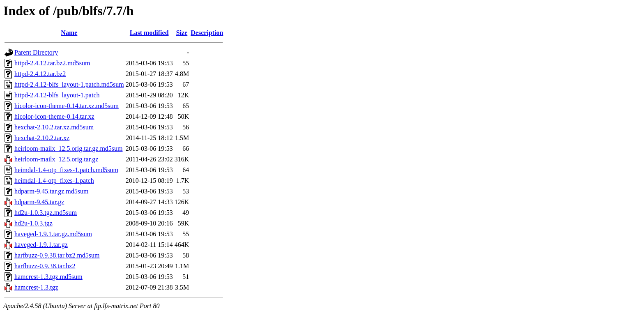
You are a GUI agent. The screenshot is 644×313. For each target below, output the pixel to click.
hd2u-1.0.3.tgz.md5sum (46, 213)
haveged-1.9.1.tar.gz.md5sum (53, 234)
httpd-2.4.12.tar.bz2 (40, 74)
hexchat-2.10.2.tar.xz (42, 138)
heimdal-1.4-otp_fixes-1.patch (54, 181)
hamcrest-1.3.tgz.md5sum (48, 277)
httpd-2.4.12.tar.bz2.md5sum (52, 63)
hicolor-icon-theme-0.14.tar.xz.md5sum (67, 106)
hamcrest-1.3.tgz (36, 287)
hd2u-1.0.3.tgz (33, 223)
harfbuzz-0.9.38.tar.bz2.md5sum (57, 255)
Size (182, 33)
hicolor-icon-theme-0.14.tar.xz (54, 116)
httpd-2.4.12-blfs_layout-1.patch (57, 95)
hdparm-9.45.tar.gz (39, 202)
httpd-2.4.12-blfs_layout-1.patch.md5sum (69, 84)
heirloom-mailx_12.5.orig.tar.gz (56, 159)
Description (207, 33)
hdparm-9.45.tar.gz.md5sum (51, 191)
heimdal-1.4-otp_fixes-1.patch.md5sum (66, 170)
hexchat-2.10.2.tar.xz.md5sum (54, 127)
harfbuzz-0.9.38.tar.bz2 (45, 266)
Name (69, 33)
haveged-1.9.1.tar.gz (41, 245)
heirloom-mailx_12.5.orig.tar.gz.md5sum (69, 148)
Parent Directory (36, 52)
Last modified (149, 33)
